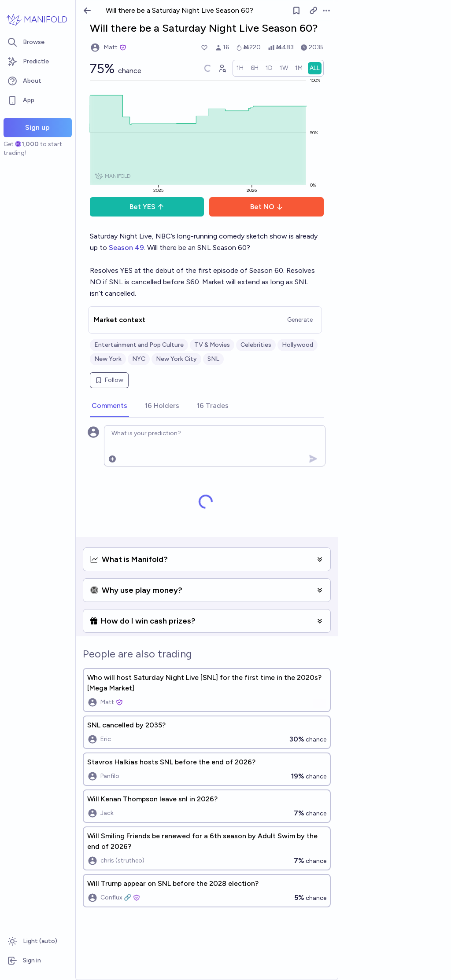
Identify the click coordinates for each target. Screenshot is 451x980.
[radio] (240, 68)
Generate (300, 320)
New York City (176, 359)
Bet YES (147, 207)
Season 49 (126, 248)
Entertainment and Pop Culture (139, 345)
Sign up (37, 127)
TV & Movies (212, 345)
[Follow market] (296, 11)
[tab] (109, 406)
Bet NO (267, 207)
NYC (139, 359)
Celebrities (256, 345)
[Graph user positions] (222, 68)
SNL (213, 359)
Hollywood (298, 345)
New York (108, 359)
